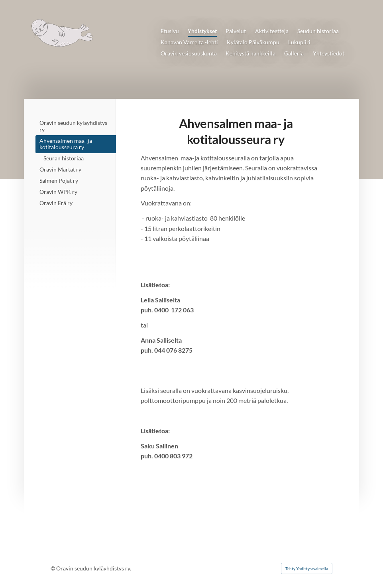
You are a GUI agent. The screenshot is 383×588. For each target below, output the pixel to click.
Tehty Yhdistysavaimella (307, 568)
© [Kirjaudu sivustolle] (53, 568)
